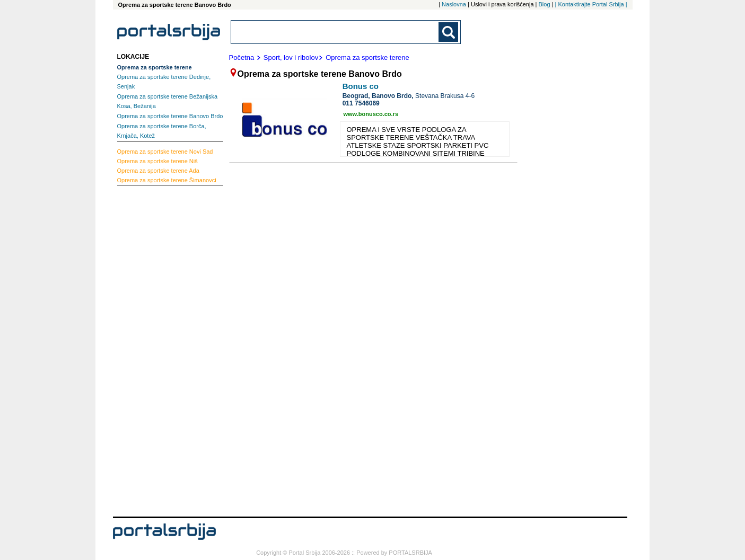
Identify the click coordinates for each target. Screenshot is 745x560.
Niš (157, 161)
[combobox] (336, 32)
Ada (158, 171)
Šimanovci (167, 180)
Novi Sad (165, 152)
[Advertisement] (160, 350)
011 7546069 (361, 103)
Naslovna (454, 4)
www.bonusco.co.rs (371, 114)
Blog (545, 4)
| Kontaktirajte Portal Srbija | (591, 4)
